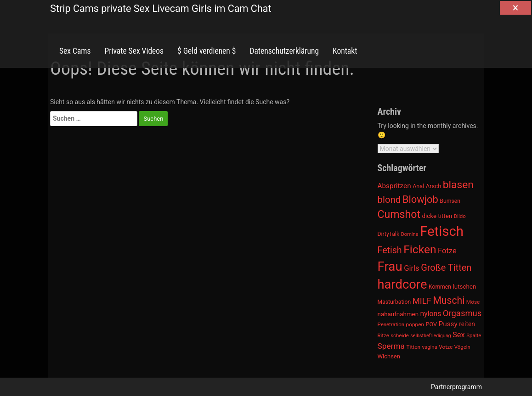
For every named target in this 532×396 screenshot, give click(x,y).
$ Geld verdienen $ (207, 51)
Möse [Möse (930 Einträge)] (473, 302)
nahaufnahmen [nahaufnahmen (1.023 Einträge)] (398, 314)
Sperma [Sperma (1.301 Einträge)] (391, 346)
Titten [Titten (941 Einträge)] (413, 347)
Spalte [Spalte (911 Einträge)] (474, 335)
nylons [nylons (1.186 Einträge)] (431, 314)
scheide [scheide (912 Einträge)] (400, 335)
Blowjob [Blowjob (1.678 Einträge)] (420, 199)
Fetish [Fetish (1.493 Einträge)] (390, 250)
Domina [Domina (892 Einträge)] (410, 234)
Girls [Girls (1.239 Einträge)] (411, 268)
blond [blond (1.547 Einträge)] (389, 200)
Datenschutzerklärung (284, 51)
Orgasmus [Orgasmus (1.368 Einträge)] (462, 313)
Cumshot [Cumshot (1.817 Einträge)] (399, 215)
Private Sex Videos (134, 51)
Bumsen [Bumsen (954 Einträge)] (450, 201)
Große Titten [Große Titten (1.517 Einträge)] (446, 268)
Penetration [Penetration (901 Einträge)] (391, 324)
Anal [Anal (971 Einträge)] (418, 186)
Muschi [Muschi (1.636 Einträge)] (449, 300)
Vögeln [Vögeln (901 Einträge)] (462, 347)
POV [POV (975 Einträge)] (432, 324)
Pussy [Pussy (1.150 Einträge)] (448, 324)
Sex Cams (75, 51)
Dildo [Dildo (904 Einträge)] (460, 216)
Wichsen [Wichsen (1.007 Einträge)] (389, 356)
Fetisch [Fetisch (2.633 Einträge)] (442, 231)
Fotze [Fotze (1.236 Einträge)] (447, 251)
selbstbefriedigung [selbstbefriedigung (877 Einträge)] (430, 336)
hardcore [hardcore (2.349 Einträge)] (402, 284)
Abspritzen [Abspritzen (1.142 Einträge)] (394, 186)
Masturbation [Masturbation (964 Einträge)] (394, 302)
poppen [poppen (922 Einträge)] (415, 324)
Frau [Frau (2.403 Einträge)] (390, 266)
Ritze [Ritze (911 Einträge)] (383, 335)
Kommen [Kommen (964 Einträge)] (440, 287)
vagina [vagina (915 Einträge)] (429, 347)
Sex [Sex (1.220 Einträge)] (459, 335)
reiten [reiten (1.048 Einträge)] (467, 324)
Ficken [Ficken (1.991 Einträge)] (420, 249)
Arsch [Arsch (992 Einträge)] (434, 186)
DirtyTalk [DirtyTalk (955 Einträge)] (389, 234)
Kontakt (345, 51)
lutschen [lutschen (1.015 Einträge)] (465, 287)
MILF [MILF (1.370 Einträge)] (422, 301)
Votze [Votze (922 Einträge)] (446, 347)
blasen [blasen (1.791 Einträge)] (458, 185)
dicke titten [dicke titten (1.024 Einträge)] (437, 216)
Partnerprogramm (456, 387)
